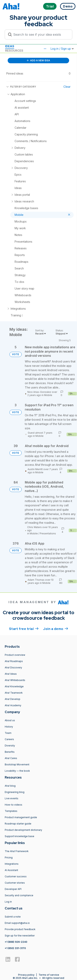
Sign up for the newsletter (20, 936)
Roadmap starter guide (18, 824)
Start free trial (24, 629)
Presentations (48, 533)
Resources (14, 51)
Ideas (10, 46)
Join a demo (56, 629)
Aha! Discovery (13, 667)
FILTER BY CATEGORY (21, 87)
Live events (12, 798)
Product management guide (21, 817)
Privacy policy (26, 975)
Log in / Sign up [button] (62, 49)
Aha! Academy (13, 705)
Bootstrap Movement (17, 764)
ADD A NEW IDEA (38, 60)
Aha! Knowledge (14, 686)
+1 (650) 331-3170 (15, 948)
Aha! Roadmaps (14, 661)
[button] (45, 49)
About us (10, 720)
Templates (11, 811)
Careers (9, 739)
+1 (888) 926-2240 (16, 942)
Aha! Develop (13, 699)
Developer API (13, 889)
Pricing (9, 857)
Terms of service (49, 975)
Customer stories (15, 883)
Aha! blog (10, 786)
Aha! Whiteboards (15, 680)
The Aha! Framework (17, 851)
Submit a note (13, 917)
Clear (67, 87)
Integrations (12, 864)
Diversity (10, 746)
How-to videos (13, 805)
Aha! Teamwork (14, 693)
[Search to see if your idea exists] (40, 34)
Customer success (16, 876)
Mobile (48, 395)
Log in (8, 902)
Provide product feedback (20, 929)
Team (8, 733)
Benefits (10, 752)
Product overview (15, 655)
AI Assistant (11, 870)
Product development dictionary (23, 830)
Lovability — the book (17, 771)
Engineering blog (15, 792)
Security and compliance (19, 895)
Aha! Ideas (11, 674)
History (9, 727)
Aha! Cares (11, 758)
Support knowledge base (19, 836)
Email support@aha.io (17, 923)
